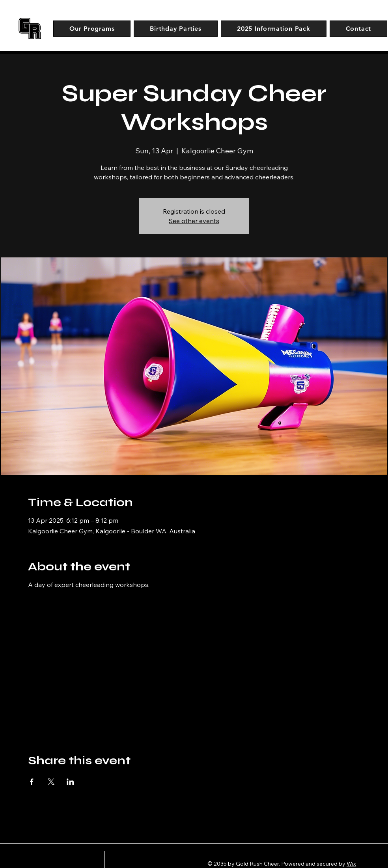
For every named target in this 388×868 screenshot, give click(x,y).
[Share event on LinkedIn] (70, 782)
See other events (194, 221)
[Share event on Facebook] (32, 782)
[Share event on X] (51, 782)
